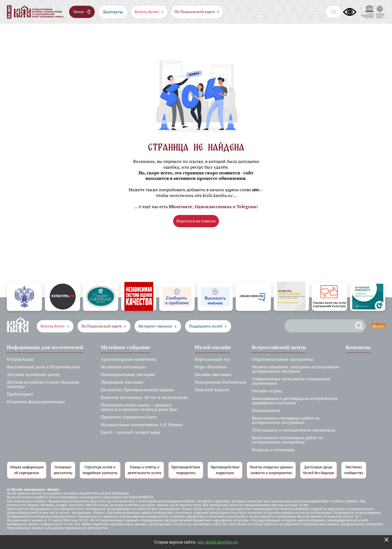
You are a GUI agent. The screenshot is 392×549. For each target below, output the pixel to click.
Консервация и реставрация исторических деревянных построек (295, 401)
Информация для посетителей (45, 347)
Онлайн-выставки (213, 374)
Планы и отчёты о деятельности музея (144, 470)
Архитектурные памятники (129, 359)
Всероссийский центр (279, 347)
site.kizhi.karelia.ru (218, 542)
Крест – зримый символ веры (131, 432)
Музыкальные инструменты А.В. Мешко (142, 424)
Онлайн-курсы (267, 391)
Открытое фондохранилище (36, 402)
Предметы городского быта (129, 417)
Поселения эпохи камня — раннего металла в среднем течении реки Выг (139, 407)
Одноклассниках (213, 207)
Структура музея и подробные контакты (100, 470)
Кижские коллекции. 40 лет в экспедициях (144, 397)
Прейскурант (20, 394)
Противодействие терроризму (186, 470)
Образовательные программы (283, 359)
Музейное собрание (125, 347)
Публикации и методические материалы (294, 430)
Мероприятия (266, 410)
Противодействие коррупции (225, 470)
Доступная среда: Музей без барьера (318, 470)
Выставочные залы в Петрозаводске (43, 367)
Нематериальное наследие (128, 374)
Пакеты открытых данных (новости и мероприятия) (271, 470)
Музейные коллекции (123, 367)
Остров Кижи (20, 359)
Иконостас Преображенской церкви (137, 390)
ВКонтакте (181, 207)
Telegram (246, 207)
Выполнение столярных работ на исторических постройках (286, 420)
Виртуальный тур (212, 359)
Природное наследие (122, 382)
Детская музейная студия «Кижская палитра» (43, 384)
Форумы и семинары (273, 450)
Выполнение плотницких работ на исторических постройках (287, 440)
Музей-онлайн (213, 347)
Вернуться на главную (196, 221)
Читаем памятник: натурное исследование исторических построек (295, 369)
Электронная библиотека (220, 382)
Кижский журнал (212, 390)
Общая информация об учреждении (27, 470)
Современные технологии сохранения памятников (291, 381)
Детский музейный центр (33, 374)
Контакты (113, 12)
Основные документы (63, 470)
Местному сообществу (354, 470)
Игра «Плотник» (211, 367)
